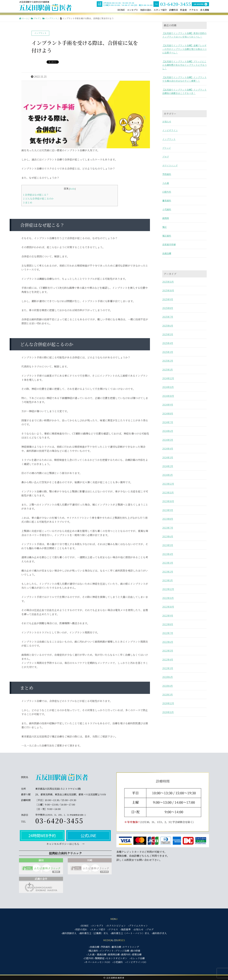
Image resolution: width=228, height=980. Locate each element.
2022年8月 (168, 624)
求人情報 (205, 10)
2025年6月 (168, 326)
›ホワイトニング (130, 947)
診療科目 (174, 10)
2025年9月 (168, 299)
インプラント (169, 139)
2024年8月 (168, 413)
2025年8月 (168, 308)
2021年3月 (168, 695)
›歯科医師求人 (69, 933)
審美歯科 (167, 200)
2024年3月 (168, 457)
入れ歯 (166, 183)
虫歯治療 (167, 253)
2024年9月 (168, 405)
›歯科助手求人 (159, 933)
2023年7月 (168, 528)
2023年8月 (168, 519)
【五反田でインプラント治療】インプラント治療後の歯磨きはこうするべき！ (184, 91)
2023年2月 (168, 572)
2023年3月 (168, 563)
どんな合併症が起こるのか (38, 198)
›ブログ (150, 929)
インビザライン (170, 130)
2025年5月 (168, 334)
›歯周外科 (125, 954)
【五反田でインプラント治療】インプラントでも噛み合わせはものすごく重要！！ (184, 79)
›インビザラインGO (136, 962)
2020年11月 (168, 712)
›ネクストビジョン (116, 926)
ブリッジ (167, 148)
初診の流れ (146, 10)
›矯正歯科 (93, 951)
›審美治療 (116, 947)
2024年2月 (168, 466)
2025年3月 (168, 352)
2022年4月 (168, 659)
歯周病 (166, 218)
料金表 (184, 10)
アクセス (193, 10)
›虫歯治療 (94, 947)
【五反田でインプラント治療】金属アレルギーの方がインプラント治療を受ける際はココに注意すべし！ (184, 49)
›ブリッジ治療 (122, 951)
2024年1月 (168, 475)
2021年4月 (168, 686)
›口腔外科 (88, 958)
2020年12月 (168, 703)
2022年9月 (168, 616)
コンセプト (133, 10)
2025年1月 (168, 370)
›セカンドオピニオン (116, 958)
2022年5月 (168, 651)
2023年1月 (168, 580)
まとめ (28, 202)
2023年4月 (168, 554)
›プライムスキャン (138, 926)
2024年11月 (168, 387)
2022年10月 (168, 607)
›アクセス (113, 929)
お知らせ (167, 121)
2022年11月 (168, 598)
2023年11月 (168, 492)
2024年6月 (168, 431)
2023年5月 (168, 545)
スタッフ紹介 (160, 10)
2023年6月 (168, 536)
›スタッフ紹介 (98, 929)
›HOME (84, 926)
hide (72, 189)
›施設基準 (125, 929)
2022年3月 (168, 668)
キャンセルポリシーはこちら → (65, 844)
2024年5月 (168, 440)
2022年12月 (168, 589)
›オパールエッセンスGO (97, 962)
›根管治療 (136, 954)
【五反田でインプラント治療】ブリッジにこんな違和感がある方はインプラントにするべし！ (184, 65)
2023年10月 (168, 501)
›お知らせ (138, 929)
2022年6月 (168, 642)
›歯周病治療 (113, 954)
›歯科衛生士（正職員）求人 (93, 933)
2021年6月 (168, 677)
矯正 (165, 227)
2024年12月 (168, 378)
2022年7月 (168, 633)
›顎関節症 (99, 958)
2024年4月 (168, 449)
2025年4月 (168, 343)
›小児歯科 (118, 962)
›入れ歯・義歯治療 (97, 954)
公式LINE (88, 835)
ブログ (166, 157)
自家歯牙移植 (169, 244)
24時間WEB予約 (42, 835)
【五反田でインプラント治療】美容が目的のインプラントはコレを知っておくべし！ (184, 35)
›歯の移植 (135, 951)
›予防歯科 (105, 947)
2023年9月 (168, 510)
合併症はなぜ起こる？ (36, 195)
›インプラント (106, 951)
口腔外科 (167, 192)
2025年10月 (168, 290)
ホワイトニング (170, 165)
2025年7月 (168, 317)
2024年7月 (168, 422)
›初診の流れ (81, 929)
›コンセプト (97, 926)
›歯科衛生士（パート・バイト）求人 (130, 933)
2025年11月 (168, 282)
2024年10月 (168, 396)
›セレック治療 (137, 958)
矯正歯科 (167, 236)
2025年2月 (168, 361)
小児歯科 (167, 209)
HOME (121, 10)
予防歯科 (167, 174)
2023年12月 (168, 484)
